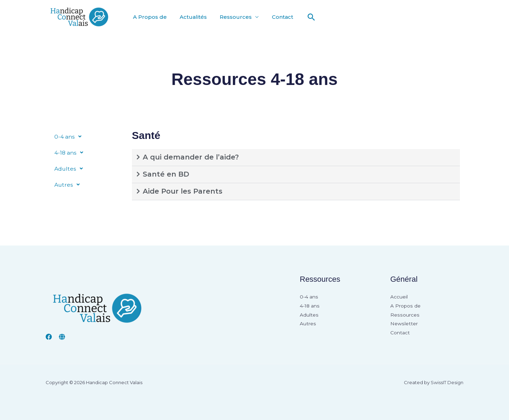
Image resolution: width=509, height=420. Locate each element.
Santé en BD (166, 174)
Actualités (190, 17)
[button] (304, 17)
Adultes (71, 169)
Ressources (231, 17)
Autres (69, 185)
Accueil (399, 297)
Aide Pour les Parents (183, 191)
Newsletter (404, 324)
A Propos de (149, 17)
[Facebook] (49, 337)
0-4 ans (70, 137)
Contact (276, 17)
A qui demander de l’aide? (191, 157)
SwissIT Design (447, 382)
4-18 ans (71, 153)
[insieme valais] (62, 337)
